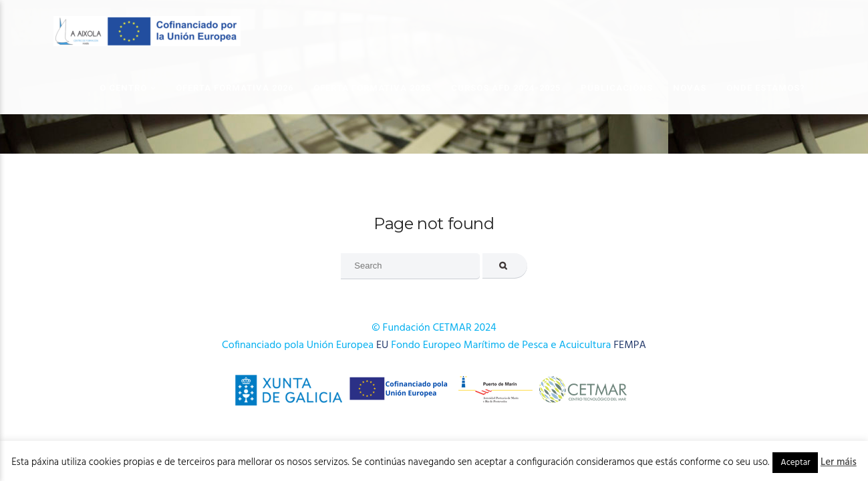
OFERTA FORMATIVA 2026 (235, 88)
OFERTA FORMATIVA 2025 (372, 88)
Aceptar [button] (795, 463)
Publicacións (617, 88)
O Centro (123, 88)
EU (382, 345)
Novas (690, 88)
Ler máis (839, 462)
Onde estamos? (766, 88)
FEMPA (630, 345)
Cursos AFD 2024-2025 (506, 88)
